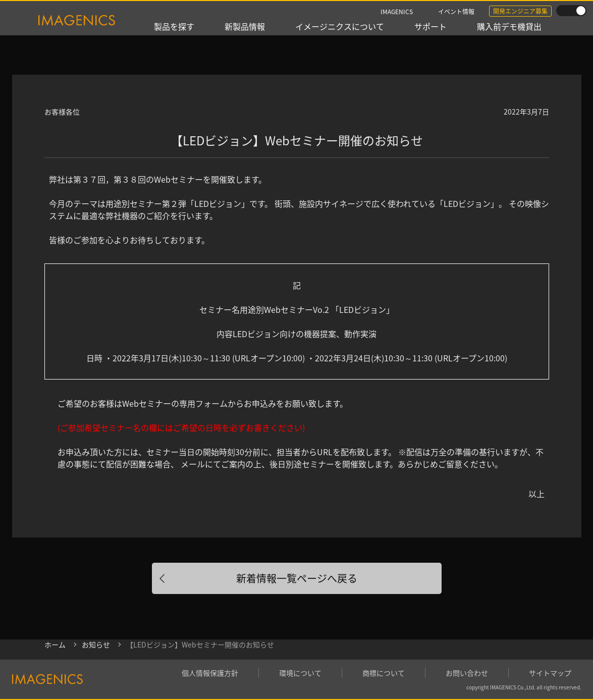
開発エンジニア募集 (520, 11)
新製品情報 (245, 26)
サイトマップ (550, 673)
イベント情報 (456, 11)
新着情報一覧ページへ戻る (297, 578)
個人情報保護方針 (210, 673)
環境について (300, 673)
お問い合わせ (467, 673)
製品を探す (174, 26)
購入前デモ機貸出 (509, 26)
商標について (384, 673)
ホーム (55, 644)
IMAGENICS (397, 11)
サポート (430, 26)
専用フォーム (203, 403)
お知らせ (96, 644)
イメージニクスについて (340, 26)
